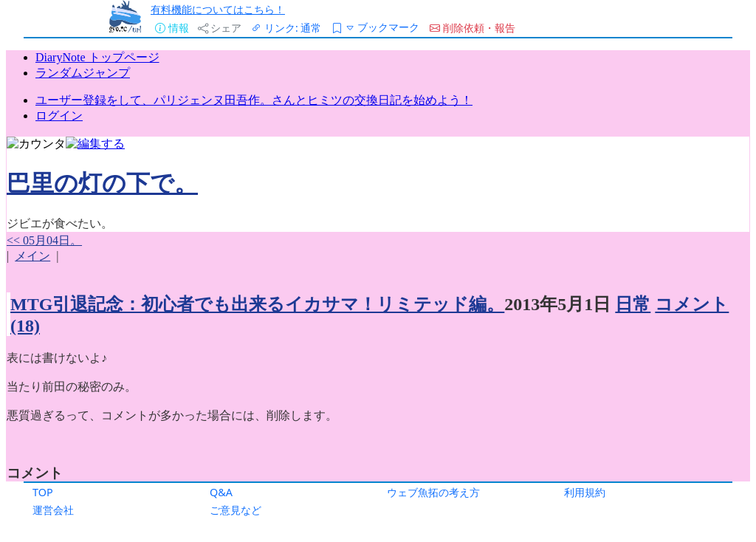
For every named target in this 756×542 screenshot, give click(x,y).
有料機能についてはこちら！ (218, 9)
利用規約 (585, 492)
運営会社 (53, 510)
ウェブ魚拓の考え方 (433, 492)
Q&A (221, 492)
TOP (43, 492)
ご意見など (236, 510)
